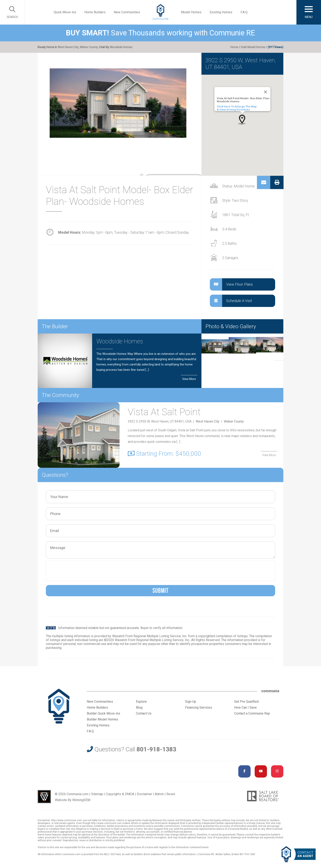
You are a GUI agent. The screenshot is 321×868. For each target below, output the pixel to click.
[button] (242, 120)
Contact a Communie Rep (252, 713)
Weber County (89, 47)
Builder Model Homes (102, 719)
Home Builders (95, 12)
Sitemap (97, 794)
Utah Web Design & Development (44, 797)
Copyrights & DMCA (120, 794)
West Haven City (68, 47)
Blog (139, 707)
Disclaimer (144, 794)
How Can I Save (245, 707)
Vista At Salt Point (165, 412)
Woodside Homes (121, 47)
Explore (141, 702)
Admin (159, 794)
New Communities (127, 12)
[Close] (266, 92)
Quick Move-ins (65, 12)
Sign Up (191, 702)
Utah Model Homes (253, 47)
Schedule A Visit (231, 301)
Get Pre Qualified (246, 702)
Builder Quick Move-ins (103, 713)
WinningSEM (81, 800)
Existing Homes (221, 12)
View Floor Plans (231, 284)
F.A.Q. (244, 12)
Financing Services (199, 707)
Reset (171, 794)
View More (189, 379)
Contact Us (144, 713)
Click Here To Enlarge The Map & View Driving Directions (237, 108)
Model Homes (191, 12)
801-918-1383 (156, 749)
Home (234, 47)
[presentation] (79, 571)
